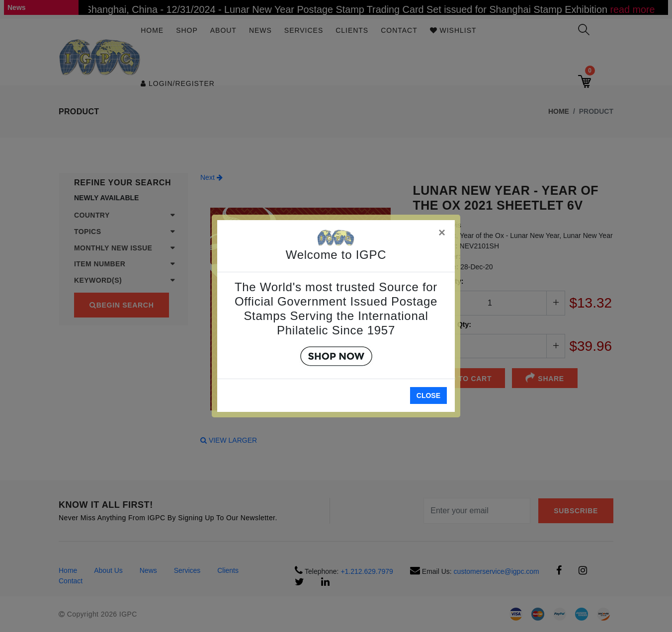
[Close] (442, 231)
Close (428, 395)
